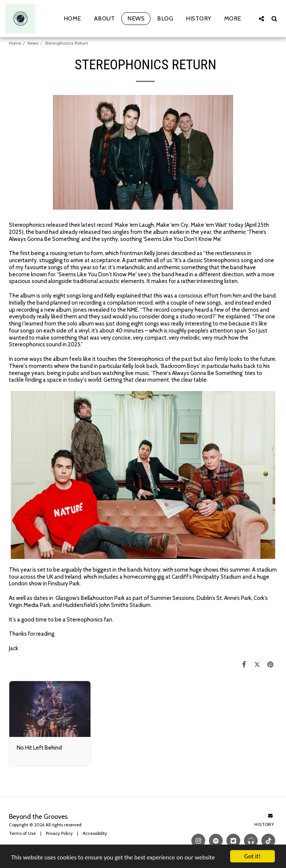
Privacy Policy (59, 833)
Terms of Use (22, 833)
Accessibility (95, 833)
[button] (261, 18)
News (33, 43)
